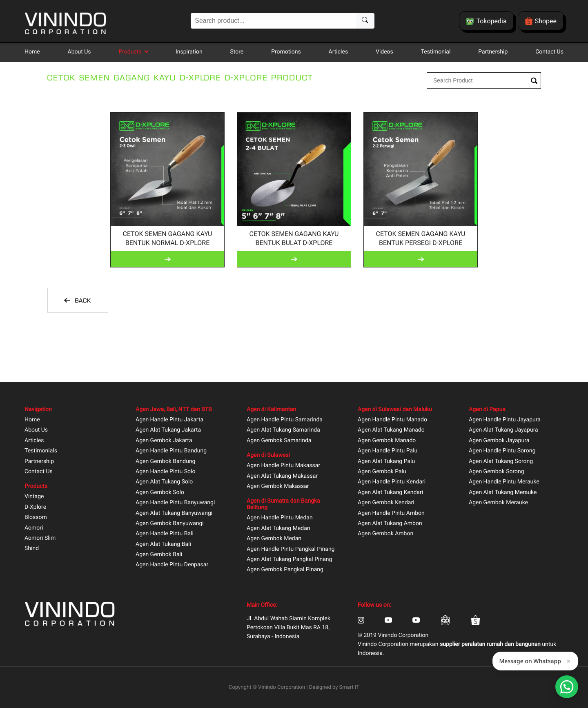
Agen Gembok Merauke (498, 503)
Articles (339, 52)
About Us (79, 52)
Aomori (34, 528)
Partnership (493, 52)
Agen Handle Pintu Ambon (391, 513)
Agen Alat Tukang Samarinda (283, 430)
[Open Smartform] (567, 687)
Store (237, 52)
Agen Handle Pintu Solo (165, 472)
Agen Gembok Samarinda (279, 441)
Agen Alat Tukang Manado (391, 430)
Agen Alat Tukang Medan (278, 529)
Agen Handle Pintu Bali (165, 534)
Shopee (541, 21)
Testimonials (41, 451)
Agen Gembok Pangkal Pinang (285, 570)
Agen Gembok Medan (274, 539)
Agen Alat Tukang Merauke (503, 493)
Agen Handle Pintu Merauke (504, 482)
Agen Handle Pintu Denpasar (172, 565)
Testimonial (436, 52)
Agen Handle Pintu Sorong (502, 451)
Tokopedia (486, 21)
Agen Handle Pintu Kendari (392, 482)
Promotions (286, 52)
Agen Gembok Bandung (165, 462)
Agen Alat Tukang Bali (163, 544)
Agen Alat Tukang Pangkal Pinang (289, 560)
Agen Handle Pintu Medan (280, 518)
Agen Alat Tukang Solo (164, 482)
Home (32, 52)
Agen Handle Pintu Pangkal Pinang (291, 549)
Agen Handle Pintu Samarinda (285, 420)
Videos (384, 52)
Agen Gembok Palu (382, 472)
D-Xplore (35, 507)
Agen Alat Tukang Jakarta (168, 430)
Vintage (34, 497)
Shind (32, 549)
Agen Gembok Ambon (385, 534)
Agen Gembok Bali (159, 555)
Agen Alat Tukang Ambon (390, 524)
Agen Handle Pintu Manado (392, 420)
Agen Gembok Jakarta (164, 441)
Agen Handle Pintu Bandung (171, 451)
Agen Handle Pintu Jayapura (505, 420)
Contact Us (549, 52)
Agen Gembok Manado (387, 441)
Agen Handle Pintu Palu (388, 451)
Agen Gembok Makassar (278, 486)
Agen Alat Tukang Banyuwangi (174, 513)
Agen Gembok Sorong (497, 472)
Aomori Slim (40, 538)
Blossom (36, 518)
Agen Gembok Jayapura (499, 441)
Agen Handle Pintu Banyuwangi (175, 503)
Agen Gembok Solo (160, 493)
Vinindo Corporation (282, 687)
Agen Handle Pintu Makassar (283, 466)
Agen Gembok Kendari (386, 503)
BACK (82, 301)
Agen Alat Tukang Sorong (501, 462)
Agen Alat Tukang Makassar (282, 476)
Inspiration (189, 52)
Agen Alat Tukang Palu (386, 462)
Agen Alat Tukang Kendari (390, 493)
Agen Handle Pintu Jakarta (169, 420)
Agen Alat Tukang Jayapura (503, 430)
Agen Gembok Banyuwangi (170, 524)
